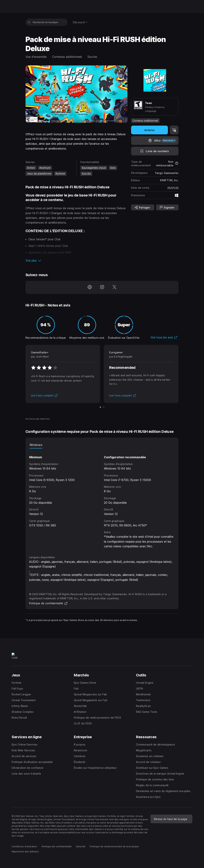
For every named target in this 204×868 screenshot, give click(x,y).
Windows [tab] (36, 445)
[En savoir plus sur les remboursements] (177, 164)
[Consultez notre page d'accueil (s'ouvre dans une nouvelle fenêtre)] (90, 287)
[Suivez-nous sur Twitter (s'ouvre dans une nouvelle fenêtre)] (114, 287)
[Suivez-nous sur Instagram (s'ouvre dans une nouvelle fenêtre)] (102, 287)
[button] (76, 260)
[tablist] (102, 445)
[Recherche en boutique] (29, 22)
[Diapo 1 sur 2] (100, 407)
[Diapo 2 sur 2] (104, 407)
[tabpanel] (102, 499)
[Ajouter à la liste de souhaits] (155, 151)
